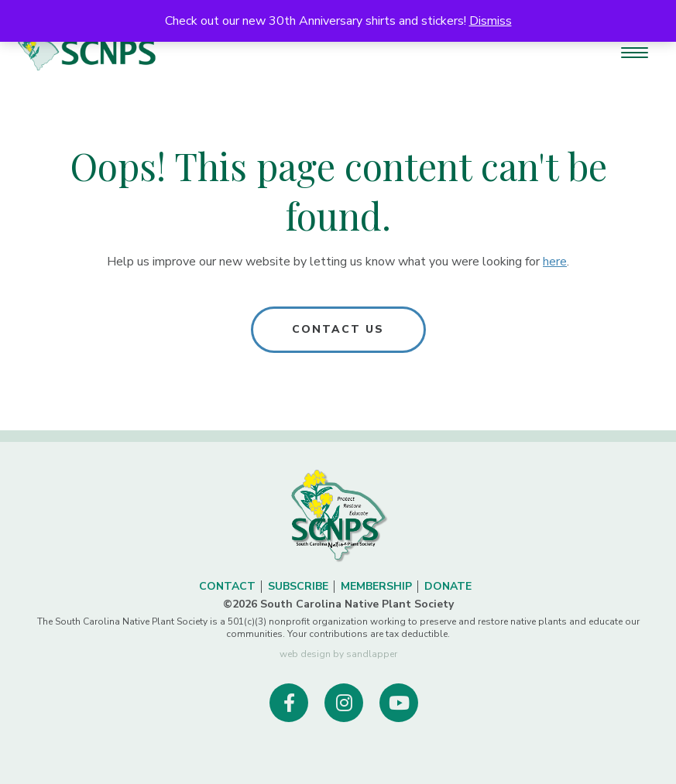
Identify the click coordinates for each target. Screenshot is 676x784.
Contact (227, 586)
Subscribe (298, 586)
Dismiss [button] (491, 21)
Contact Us (338, 329)
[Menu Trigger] (635, 52)
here (555, 262)
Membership (376, 586)
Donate (448, 586)
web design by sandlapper (338, 654)
